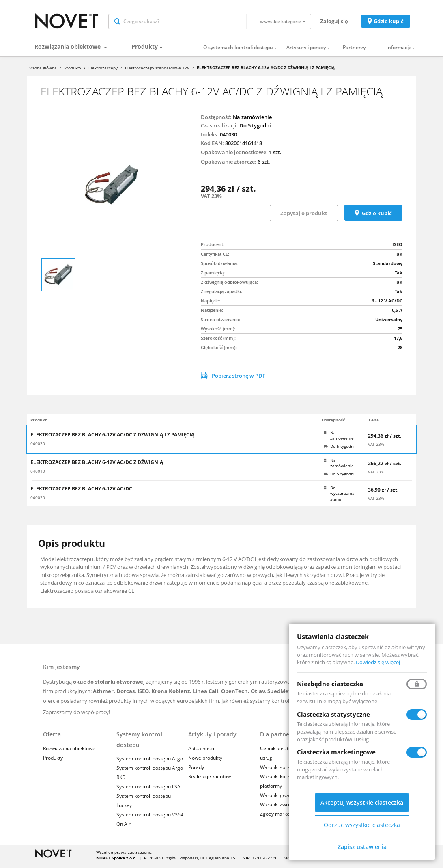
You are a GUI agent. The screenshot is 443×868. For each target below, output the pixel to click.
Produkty (145, 50)
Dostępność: (216, 121)
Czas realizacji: (219, 129)
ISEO (397, 248)
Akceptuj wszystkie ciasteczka (362, 802)
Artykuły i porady (306, 51)
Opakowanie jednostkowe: (234, 156)
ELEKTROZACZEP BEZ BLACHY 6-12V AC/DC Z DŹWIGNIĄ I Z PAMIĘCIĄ (112, 438)
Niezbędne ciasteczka (330, 684)
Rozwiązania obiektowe (68, 50)
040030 (38, 447)
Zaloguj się (334, 23)
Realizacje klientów (210, 780)
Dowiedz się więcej (378, 662)
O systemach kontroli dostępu (238, 51)
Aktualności (201, 752)
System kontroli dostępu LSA (148, 790)
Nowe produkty (205, 761)
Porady (196, 771)
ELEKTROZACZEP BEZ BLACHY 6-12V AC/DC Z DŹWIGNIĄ (97, 466)
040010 (38, 475)
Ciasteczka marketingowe (336, 752)
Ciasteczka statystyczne (333, 714)
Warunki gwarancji (281, 799)
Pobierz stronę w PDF (233, 379)
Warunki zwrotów (280, 808)
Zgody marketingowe (284, 817)
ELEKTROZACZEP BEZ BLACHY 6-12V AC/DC (81, 492)
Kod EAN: (212, 147)
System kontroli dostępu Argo (150, 762)
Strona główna (43, 71)
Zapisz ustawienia (362, 847)
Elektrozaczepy (103, 71)
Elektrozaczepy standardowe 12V (157, 71)
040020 (38, 501)
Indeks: (210, 138)
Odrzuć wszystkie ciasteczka (362, 825)
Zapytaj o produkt (304, 217)
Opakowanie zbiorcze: (229, 165)
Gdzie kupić (389, 23)
